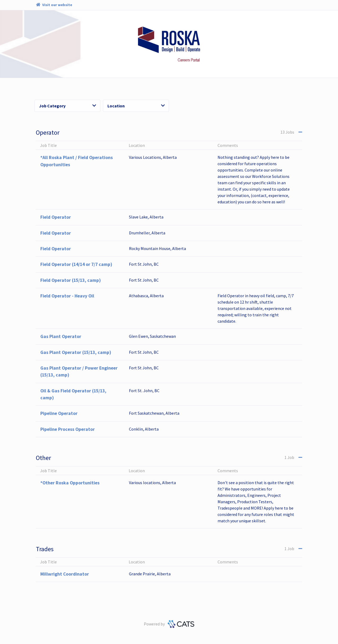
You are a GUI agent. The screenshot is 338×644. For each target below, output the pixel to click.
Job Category (68, 106)
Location (136, 106)
